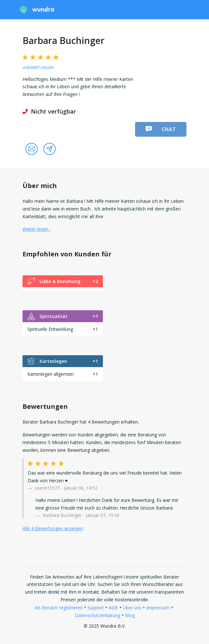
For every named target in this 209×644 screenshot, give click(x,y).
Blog (130, 615)
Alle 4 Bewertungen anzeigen (53, 528)
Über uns (132, 608)
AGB (113, 608)
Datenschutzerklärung (97, 615)
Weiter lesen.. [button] (36, 229)
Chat (161, 129)
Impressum (158, 608)
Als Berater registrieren (59, 608)
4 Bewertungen (38, 68)
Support (96, 608)
